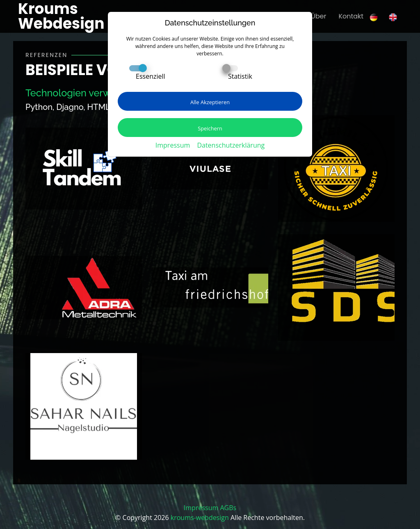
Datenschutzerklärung (231, 145)
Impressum (173, 145)
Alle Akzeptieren (210, 102)
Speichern (210, 128)
